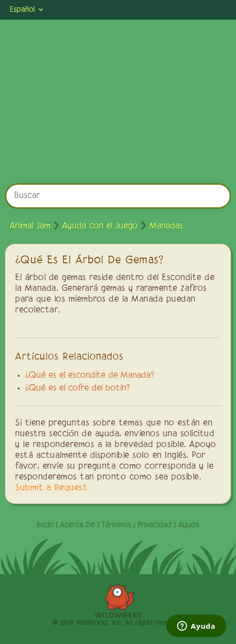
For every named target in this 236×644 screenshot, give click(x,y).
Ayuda (189, 525)
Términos (116, 525)
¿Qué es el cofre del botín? (78, 389)
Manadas (166, 226)
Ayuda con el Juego (100, 226)
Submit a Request (51, 488)
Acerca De (77, 525)
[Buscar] (118, 196)
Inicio (45, 525)
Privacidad (155, 525)
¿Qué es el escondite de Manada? (90, 376)
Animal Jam (30, 226)
